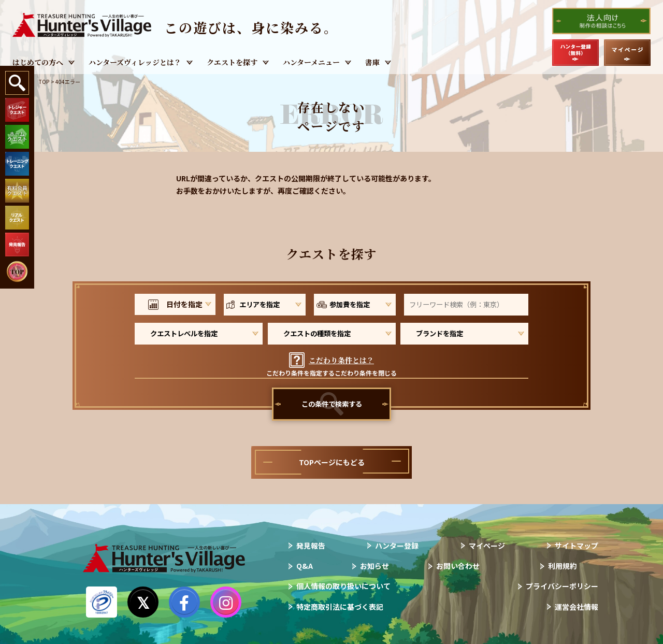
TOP (44, 82)
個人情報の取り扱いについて (343, 586)
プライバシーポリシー (562, 586)
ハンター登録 (397, 546)
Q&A (305, 566)
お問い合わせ (458, 566)
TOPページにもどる (332, 462)
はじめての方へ (38, 62)
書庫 (372, 62)
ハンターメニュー (311, 62)
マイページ (487, 546)
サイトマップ (576, 546)
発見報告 (311, 546)
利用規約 (563, 566)
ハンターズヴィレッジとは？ (135, 62)
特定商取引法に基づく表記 (340, 607)
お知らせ (374, 566)
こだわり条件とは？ (341, 360)
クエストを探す (232, 62)
